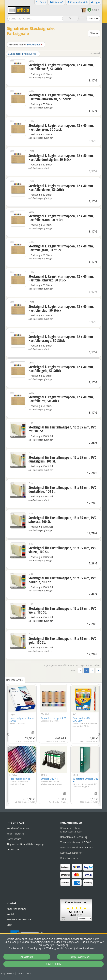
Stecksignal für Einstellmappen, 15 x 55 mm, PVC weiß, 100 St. (62, 610)
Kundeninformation (18, 828)
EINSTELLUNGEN (80, 957)
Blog (9, 925)
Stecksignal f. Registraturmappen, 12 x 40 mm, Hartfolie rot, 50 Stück (61, 399)
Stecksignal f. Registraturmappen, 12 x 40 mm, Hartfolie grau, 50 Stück (61, 248)
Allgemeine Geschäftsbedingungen (27, 844)
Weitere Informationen (20, 919)
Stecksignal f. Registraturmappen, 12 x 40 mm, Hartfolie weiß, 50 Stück (61, 67)
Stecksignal (26, 45)
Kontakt (11, 914)
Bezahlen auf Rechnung (74, 837)
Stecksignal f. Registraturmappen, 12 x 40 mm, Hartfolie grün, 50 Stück (61, 127)
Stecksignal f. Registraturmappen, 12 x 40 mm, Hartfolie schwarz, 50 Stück (61, 278)
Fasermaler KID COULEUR (85, 722)
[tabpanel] (54, 743)
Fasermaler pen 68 (20, 781)
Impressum (8, 973)
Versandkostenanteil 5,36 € (75, 842)
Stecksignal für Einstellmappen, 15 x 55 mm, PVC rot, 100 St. (62, 429)
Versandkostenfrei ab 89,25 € (77, 847)
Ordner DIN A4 (51, 781)
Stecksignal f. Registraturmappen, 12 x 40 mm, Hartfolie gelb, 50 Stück (61, 369)
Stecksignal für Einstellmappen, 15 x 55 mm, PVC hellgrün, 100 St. (62, 580)
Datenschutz (24, 973)
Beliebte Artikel (15, 680)
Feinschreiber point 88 (54, 719)
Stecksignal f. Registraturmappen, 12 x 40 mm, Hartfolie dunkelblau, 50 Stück (61, 97)
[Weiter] (98, 671)
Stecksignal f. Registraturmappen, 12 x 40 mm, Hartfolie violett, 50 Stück (61, 188)
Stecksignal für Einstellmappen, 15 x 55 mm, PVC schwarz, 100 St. (62, 520)
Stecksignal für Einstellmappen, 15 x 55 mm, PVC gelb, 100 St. (62, 640)
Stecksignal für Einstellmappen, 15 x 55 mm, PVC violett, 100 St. (62, 550)
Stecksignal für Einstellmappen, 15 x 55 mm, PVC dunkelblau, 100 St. (62, 489)
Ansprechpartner (16, 909)
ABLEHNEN (27, 957)
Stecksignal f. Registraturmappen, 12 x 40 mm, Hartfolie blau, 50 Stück (61, 308)
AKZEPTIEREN (54, 964)
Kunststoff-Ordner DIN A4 (85, 783)
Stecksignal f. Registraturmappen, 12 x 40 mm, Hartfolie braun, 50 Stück (61, 218)
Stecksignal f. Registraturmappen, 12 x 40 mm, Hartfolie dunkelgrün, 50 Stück (61, 157)
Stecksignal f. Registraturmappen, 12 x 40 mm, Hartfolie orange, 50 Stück (61, 339)
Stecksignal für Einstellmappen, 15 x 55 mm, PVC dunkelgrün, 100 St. (62, 459)
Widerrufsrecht (15, 834)
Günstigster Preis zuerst (23, 54)
